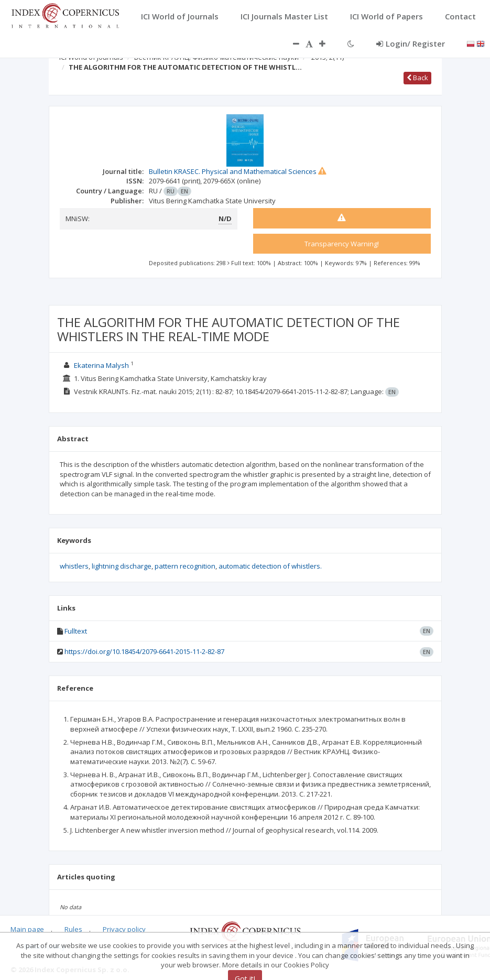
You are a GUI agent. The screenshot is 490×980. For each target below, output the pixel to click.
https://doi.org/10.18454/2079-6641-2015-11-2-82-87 (144, 651)
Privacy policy (124, 929)
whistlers (74, 566)
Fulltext (76, 631)
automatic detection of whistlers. (270, 566)
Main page (27, 929)
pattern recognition (185, 566)
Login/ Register (411, 43)
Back (417, 78)
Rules (73, 929)
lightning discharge (122, 566)
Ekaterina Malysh (101, 365)
